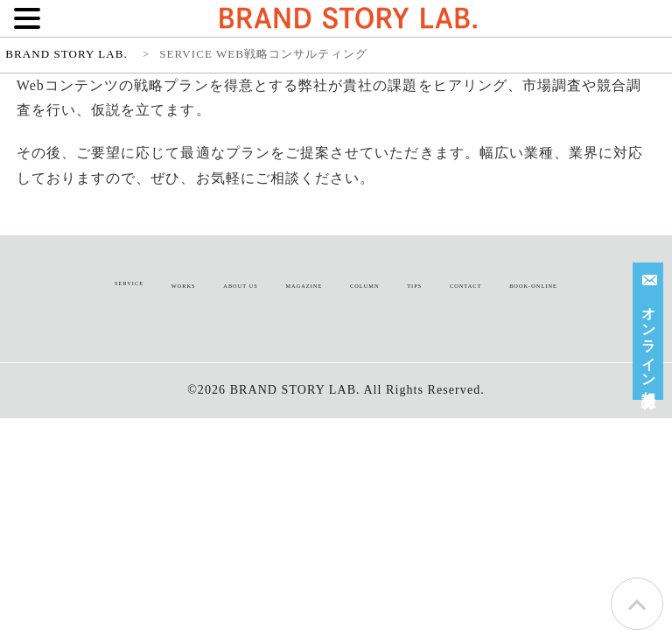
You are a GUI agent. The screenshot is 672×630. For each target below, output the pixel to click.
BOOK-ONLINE (533, 286)
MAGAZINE (304, 286)
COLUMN (364, 286)
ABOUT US (241, 286)
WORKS (184, 286)
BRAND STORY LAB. (295, 390)
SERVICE (129, 283)
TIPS (414, 286)
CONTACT (465, 286)
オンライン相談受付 (651, 328)
